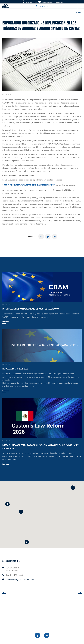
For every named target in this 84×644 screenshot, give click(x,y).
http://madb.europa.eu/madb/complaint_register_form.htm (29, 185)
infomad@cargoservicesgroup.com (20, 579)
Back (79, 13)
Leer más (6, 322)
